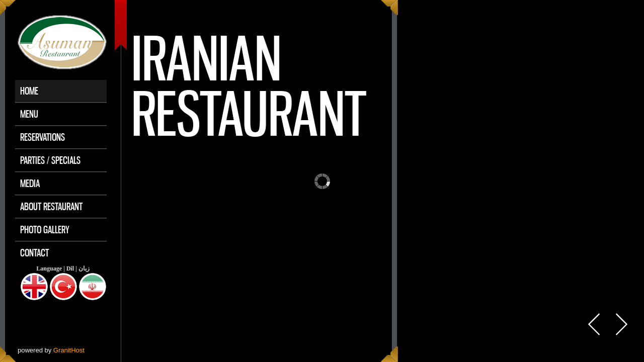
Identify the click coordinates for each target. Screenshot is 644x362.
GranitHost (69, 350)
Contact (34, 253)
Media (30, 183)
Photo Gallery (45, 230)
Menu (29, 114)
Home (29, 91)
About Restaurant (51, 206)
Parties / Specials (50, 160)
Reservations (43, 137)
